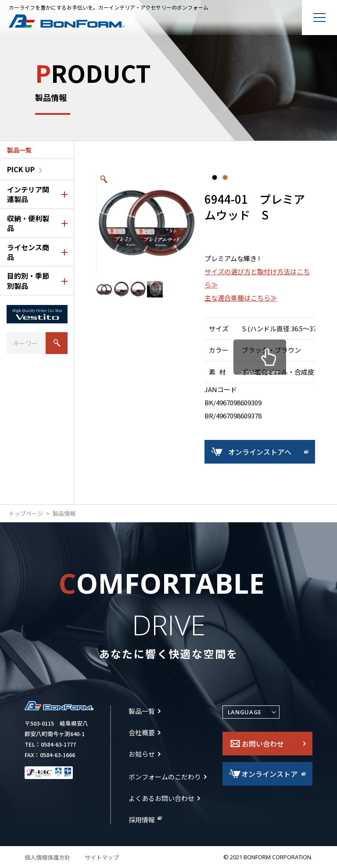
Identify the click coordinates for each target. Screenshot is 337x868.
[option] (147, 222)
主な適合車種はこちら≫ (241, 298)
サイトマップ (102, 857)
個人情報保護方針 (47, 857)
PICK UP (21, 169)
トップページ (26, 514)
